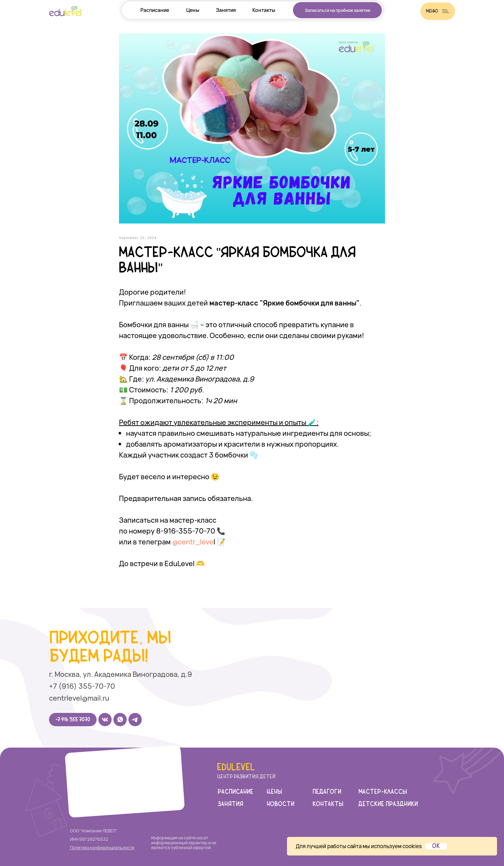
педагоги (327, 792)
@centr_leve (193, 542)
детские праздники (388, 804)
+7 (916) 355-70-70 (82, 686)
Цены (193, 10)
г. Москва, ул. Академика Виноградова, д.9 (120, 674)
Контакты (264, 10)
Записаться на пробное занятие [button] (338, 10)
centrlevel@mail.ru (79, 698)
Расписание (155, 10)
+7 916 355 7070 (73, 720)
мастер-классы (383, 792)
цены (274, 792)
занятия (230, 804)
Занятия (226, 10)
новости (281, 804)
